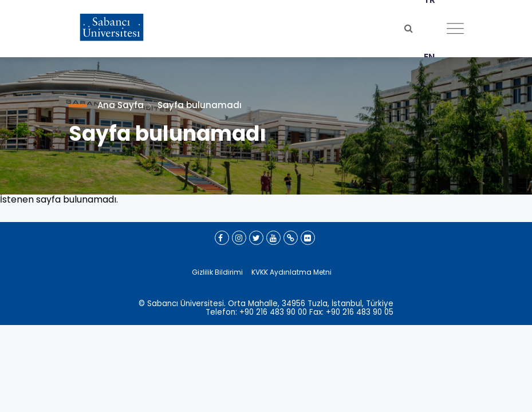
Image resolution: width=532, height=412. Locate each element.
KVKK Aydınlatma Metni (291, 272)
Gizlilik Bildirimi (217, 272)
